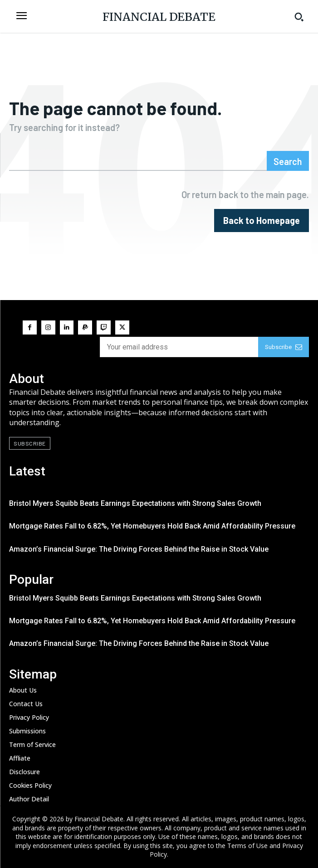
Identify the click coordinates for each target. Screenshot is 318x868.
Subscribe (284, 347)
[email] (179, 347)
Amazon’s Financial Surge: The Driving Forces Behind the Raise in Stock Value (139, 549)
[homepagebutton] (262, 221)
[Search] (288, 161)
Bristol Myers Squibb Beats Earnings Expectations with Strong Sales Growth (135, 503)
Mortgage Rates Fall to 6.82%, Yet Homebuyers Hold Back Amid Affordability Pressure (152, 526)
